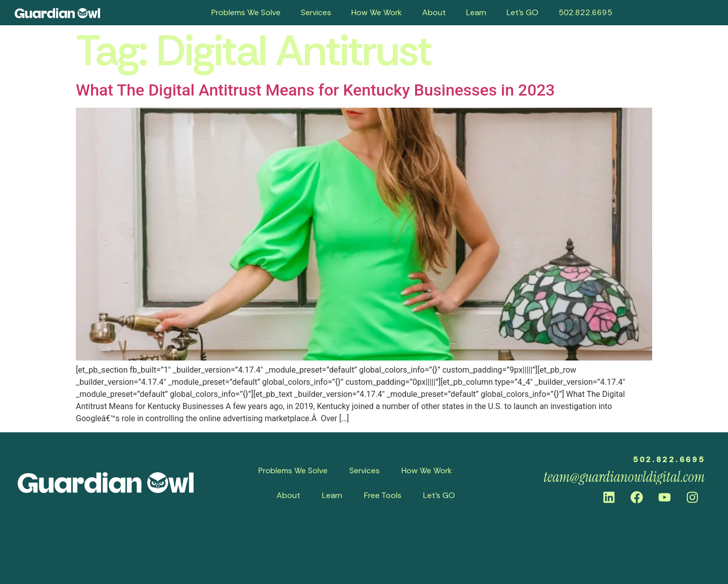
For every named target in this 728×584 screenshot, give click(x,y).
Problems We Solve (246, 12)
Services (316, 12)
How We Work (377, 12)
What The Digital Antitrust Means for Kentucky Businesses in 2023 (315, 90)
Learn (476, 12)
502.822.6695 (585, 12)
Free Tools (383, 495)
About (434, 12)
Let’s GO (522, 12)
